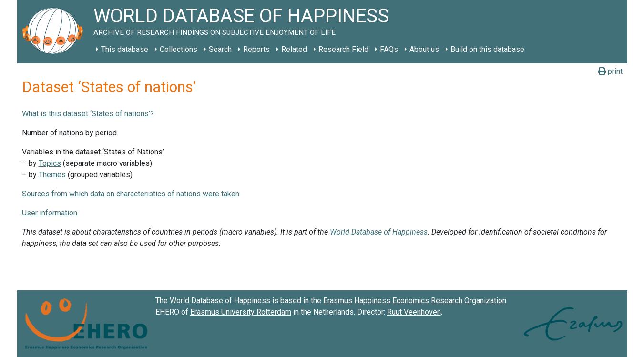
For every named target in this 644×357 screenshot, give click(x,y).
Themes (52, 175)
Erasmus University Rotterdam (241, 312)
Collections (179, 49)
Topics (50, 163)
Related (294, 49)
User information (50, 213)
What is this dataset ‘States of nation (83, 114)
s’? (149, 114)
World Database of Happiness (379, 232)
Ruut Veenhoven (414, 312)
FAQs (389, 49)
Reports (256, 49)
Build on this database (487, 49)
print (610, 71)
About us (424, 49)
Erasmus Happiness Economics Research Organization (415, 301)
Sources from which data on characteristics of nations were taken (131, 194)
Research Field (343, 49)
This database (125, 49)
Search (220, 49)
